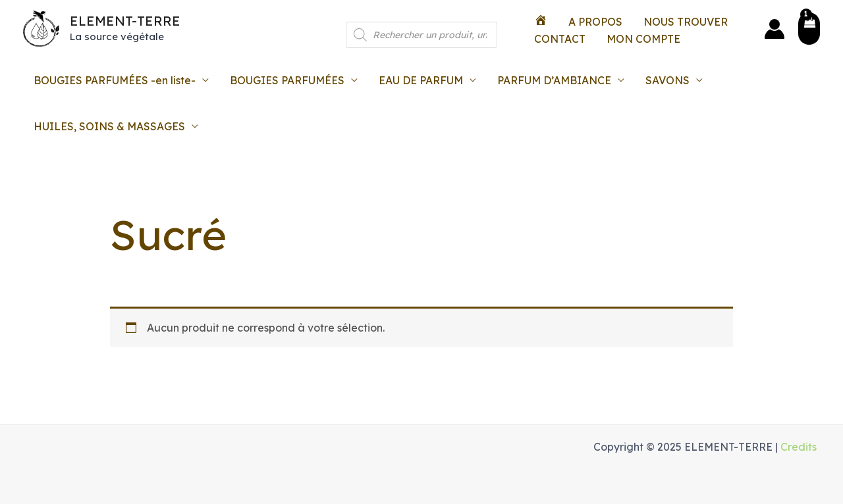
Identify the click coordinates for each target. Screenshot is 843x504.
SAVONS (667, 80)
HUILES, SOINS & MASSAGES (109, 126)
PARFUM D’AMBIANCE (554, 80)
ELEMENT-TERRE (125, 21)
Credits (799, 447)
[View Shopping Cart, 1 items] (809, 29)
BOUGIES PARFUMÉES (287, 80)
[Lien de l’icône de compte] (775, 29)
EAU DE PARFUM (421, 80)
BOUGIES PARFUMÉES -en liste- (115, 80)
